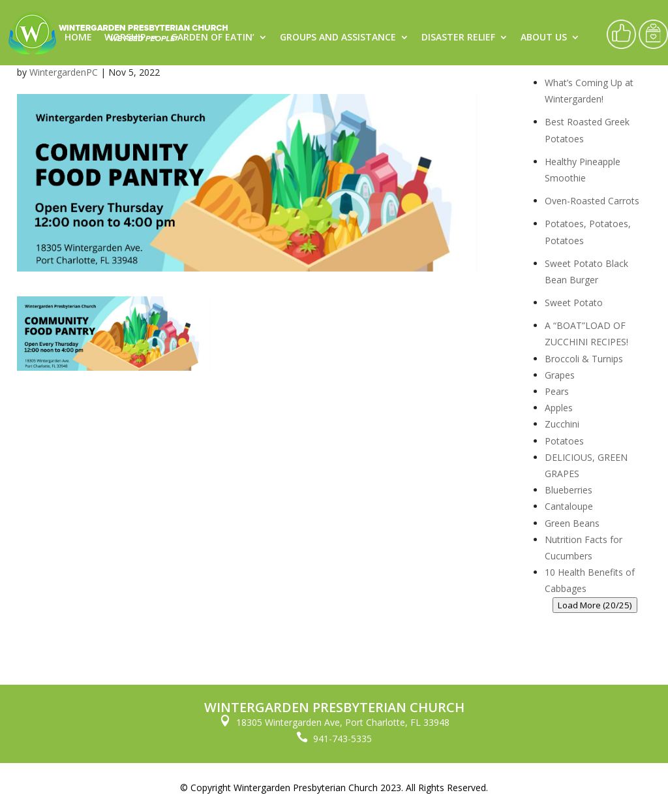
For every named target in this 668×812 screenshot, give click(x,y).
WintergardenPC (64, 72)
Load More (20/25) (595, 605)
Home (78, 38)
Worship (125, 38)
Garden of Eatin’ (213, 38)
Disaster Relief (458, 38)
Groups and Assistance (338, 38)
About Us (544, 38)
